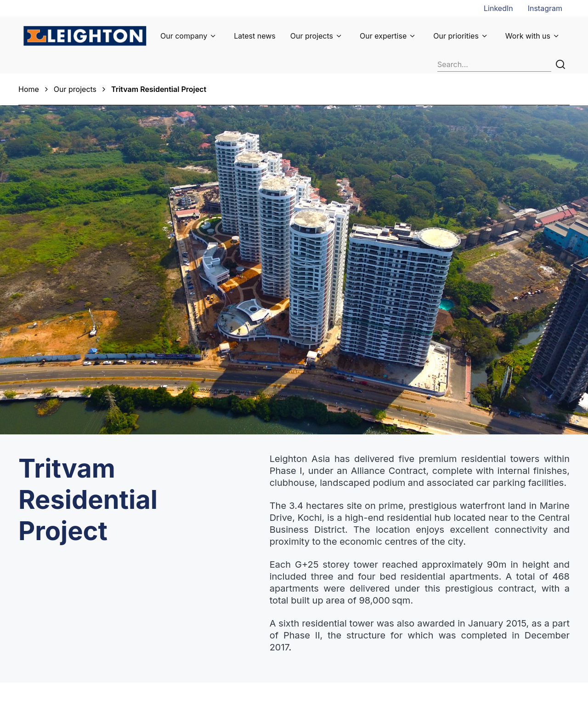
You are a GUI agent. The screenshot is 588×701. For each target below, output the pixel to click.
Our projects (312, 36)
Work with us (528, 36)
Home (29, 89)
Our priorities (456, 36)
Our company (184, 36)
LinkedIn (498, 8)
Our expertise (383, 36)
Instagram (545, 8)
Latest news (255, 36)
